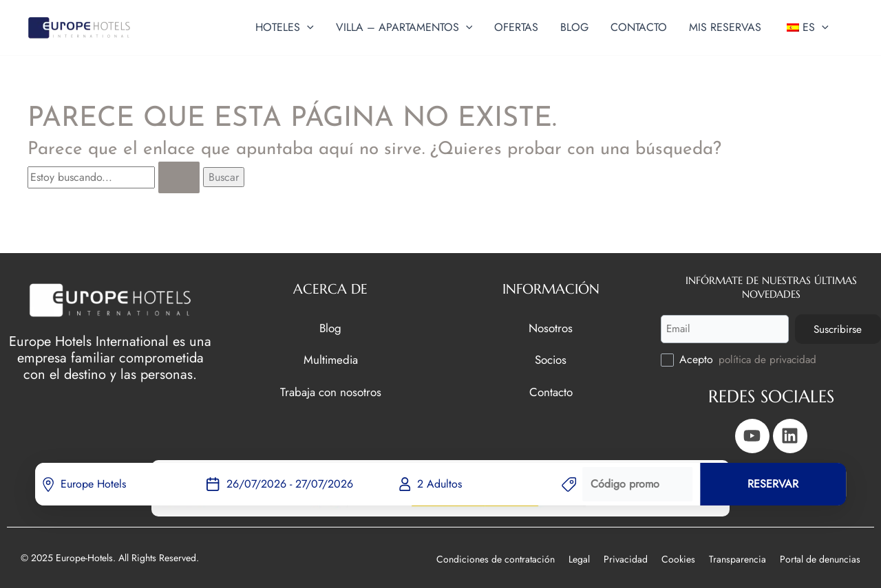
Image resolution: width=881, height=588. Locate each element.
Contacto (551, 390)
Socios (551, 358)
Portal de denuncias (820, 559)
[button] (285, 28)
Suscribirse (836, 328)
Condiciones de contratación (496, 559)
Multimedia (331, 358)
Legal (579, 559)
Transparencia (737, 559)
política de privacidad (769, 359)
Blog (330, 326)
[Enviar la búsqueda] (179, 177)
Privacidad (626, 559)
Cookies (678, 559)
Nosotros (551, 326)
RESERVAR (773, 484)
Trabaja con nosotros (331, 390)
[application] (307, 28)
